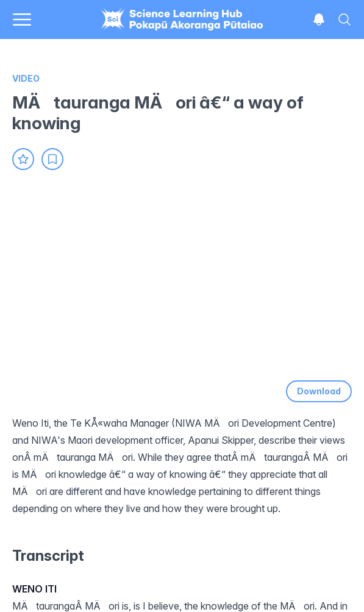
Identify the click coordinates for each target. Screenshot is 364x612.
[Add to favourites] (23, 159)
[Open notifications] (319, 20)
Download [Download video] (319, 391)
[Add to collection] (52, 159)
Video (26, 78)
